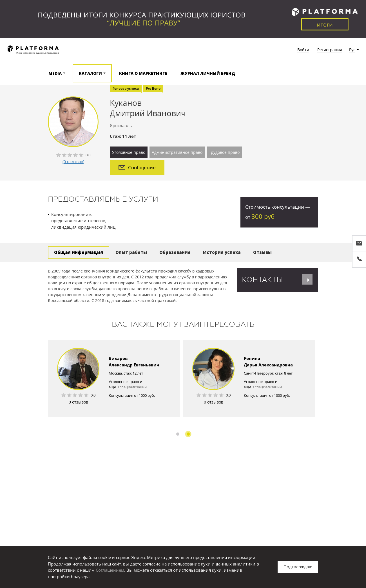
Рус (352, 50)
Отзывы (262, 252)
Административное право (177, 152)
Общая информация (79, 252)
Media (55, 73)
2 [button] (188, 434)
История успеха (222, 252)
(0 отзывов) (73, 162)
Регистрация (330, 50)
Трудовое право (224, 152)
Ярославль (121, 125)
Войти (303, 50)
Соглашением (110, 570)
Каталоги (90, 73)
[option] (114, 378)
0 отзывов (78, 402)
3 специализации (132, 387)
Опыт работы (131, 252)
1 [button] (178, 434)
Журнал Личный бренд (208, 73)
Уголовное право (129, 152)
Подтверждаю (298, 567)
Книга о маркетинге (143, 73)
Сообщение (137, 167)
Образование (175, 252)
